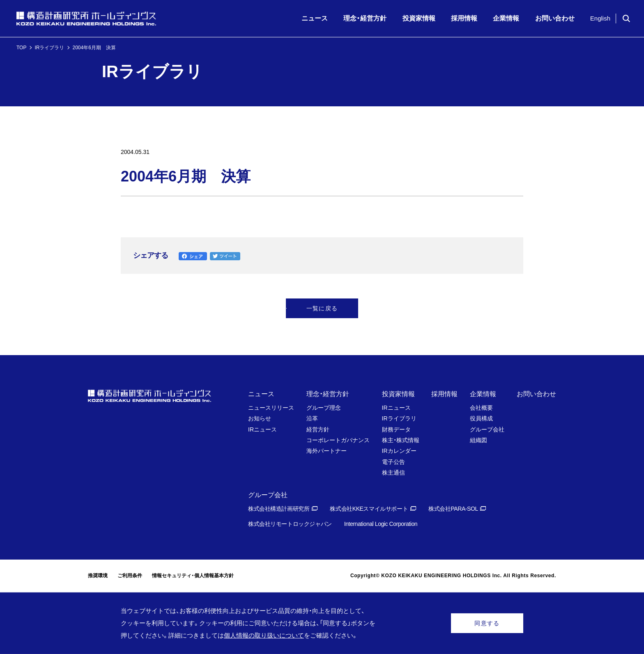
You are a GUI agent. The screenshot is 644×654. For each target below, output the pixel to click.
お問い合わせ (536, 394)
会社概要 (481, 408)
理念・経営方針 (328, 394)
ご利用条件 (130, 576)
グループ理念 (324, 408)
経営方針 (318, 429)
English (600, 18)
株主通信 (393, 473)
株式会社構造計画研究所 (279, 509)
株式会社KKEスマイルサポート (369, 509)
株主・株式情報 (401, 440)
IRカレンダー (399, 451)
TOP (21, 48)
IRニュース (262, 429)
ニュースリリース (271, 408)
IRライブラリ (49, 48)
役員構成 (481, 418)
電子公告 (393, 462)
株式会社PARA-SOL (453, 509)
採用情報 (444, 394)
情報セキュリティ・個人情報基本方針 (193, 576)
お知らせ (260, 418)
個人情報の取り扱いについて (264, 635)
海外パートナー (327, 451)
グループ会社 (487, 429)
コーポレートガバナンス (338, 440)
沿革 (312, 418)
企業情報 (483, 394)
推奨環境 (98, 576)
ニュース (261, 394)
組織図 (478, 440)
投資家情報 (398, 394)
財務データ (396, 429)
